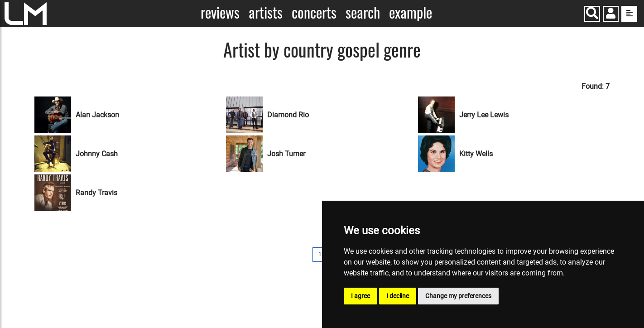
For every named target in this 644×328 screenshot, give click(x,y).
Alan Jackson (97, 115)
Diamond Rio (288, 115)
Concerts (314, 12)
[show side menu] (629, 14)
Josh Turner (286, 154)
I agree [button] (360, 296)
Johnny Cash (97, 154)
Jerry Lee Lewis (484, 115)
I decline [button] (398, 296)
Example (411, 12)
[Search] (592, 14)
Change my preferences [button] (458, 296)
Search (363, 12)
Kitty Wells (476, 154)
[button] (611, 15)
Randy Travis (96, 193)
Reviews (220, 12)
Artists (266, 12)
